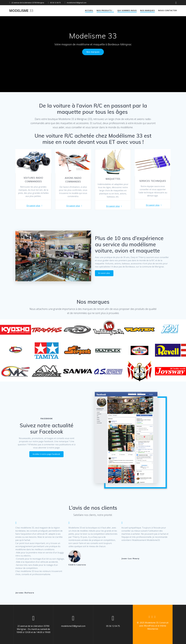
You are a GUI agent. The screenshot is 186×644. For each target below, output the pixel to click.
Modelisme (21, 11)
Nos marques (147, 10)
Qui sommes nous (127, 10)
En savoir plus (33, 206)
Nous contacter (168, 10)
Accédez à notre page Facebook (46, 454)
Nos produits (104, 10)
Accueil (89, 10)
